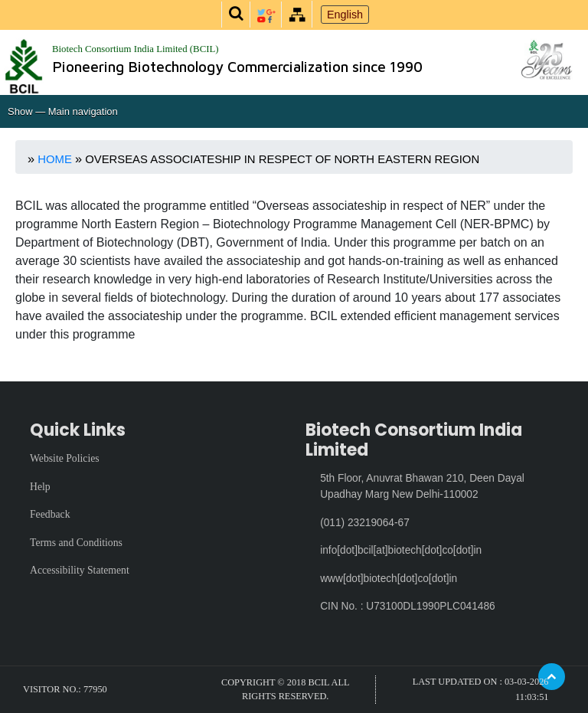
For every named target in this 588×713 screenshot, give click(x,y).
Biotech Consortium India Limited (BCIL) (136, 49)
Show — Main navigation (63, 111)
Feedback (50, 514)
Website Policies (65, 458)
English (345, 15)
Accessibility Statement (80, 570)
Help (40, 487)
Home (55, 159)
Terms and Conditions (76, 543)
